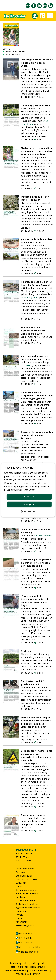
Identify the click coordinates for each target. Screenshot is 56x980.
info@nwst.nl (26, 933)
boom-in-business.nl (39, 970)
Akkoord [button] (29, 497)
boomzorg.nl (37, 967)
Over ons (20, 872)
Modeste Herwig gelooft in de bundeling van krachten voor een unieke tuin (36, 151)
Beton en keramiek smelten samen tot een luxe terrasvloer (37, 435)
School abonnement (26, 900)
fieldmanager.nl (18, 963)
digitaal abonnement (15, 51)
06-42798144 (26, 942)
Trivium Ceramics (43, 536)
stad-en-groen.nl (19, 967)
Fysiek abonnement (26, 869)
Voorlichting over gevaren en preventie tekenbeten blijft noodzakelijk (36, 563)
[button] (28, 511)
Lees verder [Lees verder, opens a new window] (29, 490)
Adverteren (21, 922)
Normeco (26, 365)
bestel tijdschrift (13, 55)
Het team (21, 897)
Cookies (20, 918)
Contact (19, 886)
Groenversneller (24, 876)
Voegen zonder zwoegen (35, 356)
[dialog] (28, 490)
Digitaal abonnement (26, 890)
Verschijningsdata (25, 925)
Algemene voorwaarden (28, 908)
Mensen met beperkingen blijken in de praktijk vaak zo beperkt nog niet (36, 721)
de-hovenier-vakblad (30, 947)
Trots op (26, 651)
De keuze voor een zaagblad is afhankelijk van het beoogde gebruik (37, 396)
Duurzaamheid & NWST (28, 879)
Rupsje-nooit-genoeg (33, 815)
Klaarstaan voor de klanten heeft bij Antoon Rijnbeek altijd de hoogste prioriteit (37, 285)
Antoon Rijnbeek (29, 297)
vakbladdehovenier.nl (16, 970)
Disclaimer (21, 911)
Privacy (19, 915)
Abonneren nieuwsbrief (27, 893)
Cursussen (21, 883)
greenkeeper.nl (36, 963)
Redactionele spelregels (28, 904)
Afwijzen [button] (29, 504)
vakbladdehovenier (29, 952)
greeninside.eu (23, 974)
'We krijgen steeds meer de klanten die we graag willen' (37, 63)
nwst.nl (37, 974)
